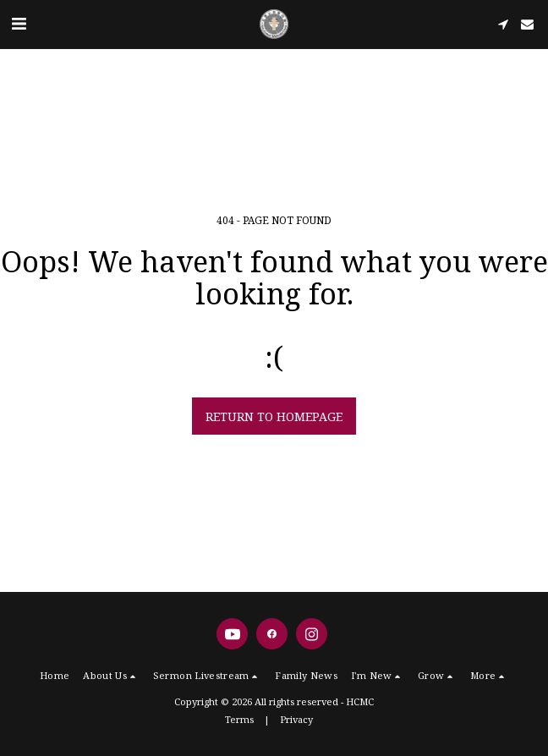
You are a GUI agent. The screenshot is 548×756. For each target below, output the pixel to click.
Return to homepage (274, 416)
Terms (239, 719)
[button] (19, 23)
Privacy (296, 719)
